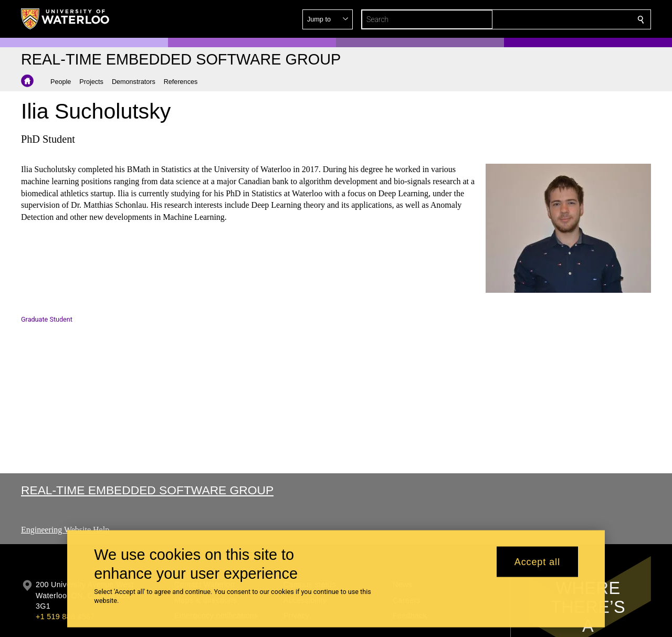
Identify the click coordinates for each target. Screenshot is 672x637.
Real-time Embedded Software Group (147, 490)
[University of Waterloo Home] (66, 19)
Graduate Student (47, 319)
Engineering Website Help (65, 530)
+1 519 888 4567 (65, 617)
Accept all (537, 561)
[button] (565, 19)
